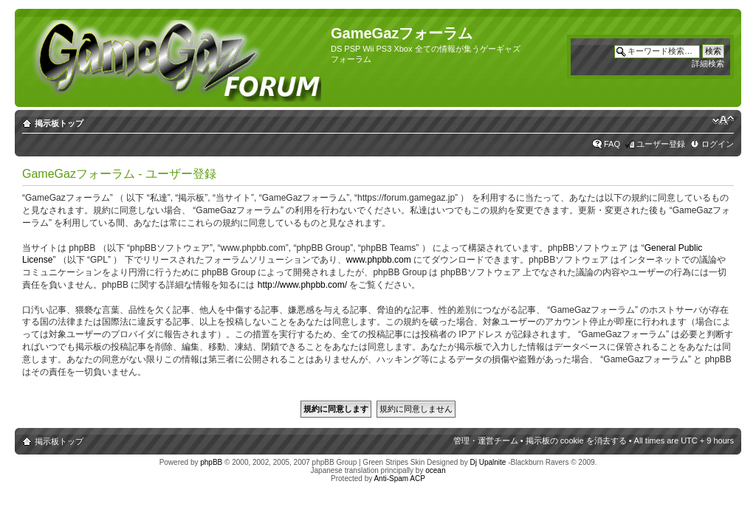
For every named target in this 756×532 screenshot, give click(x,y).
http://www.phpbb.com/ (302, 285)
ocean (435, 470)
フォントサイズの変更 (723, 120)
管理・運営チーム (486, 441)
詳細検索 (708, 63)
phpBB (211, 462)
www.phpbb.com (379, 260)
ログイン (718, 144)
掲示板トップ (59, 123)
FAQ (612, 144)
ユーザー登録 (661, 144)
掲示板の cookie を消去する (576, 441)
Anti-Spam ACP (399, 479)
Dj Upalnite (488, 462)
